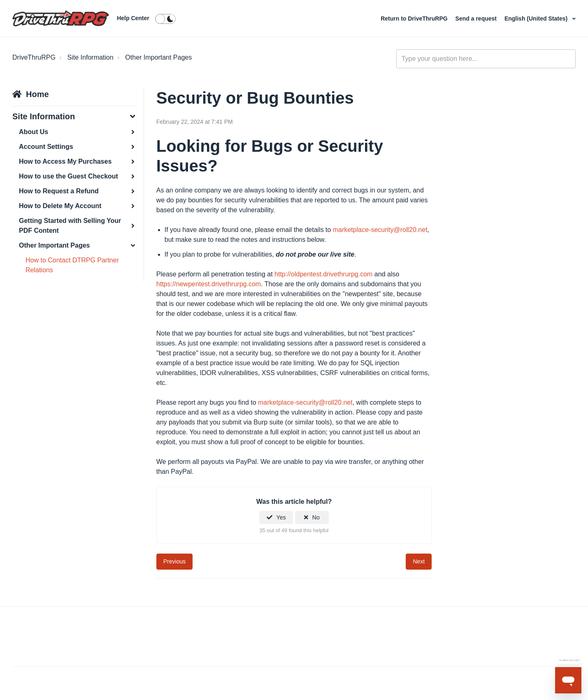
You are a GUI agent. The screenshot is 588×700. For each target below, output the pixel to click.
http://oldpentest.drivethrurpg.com (323, 274)
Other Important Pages (158, 57)
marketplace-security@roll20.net (380, 230)
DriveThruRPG (34, 57)
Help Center (133, 18)
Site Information (91, 57)
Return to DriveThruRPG (415, 19)
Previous (174, 561)
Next (419, 561)
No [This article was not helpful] (316, 517)
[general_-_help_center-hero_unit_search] (486, 59)
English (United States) (537, 19)
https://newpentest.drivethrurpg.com (209, 284)
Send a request (477, 19)
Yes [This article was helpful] (281, 517)
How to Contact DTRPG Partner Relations (72, 265)
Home (37, 94)
